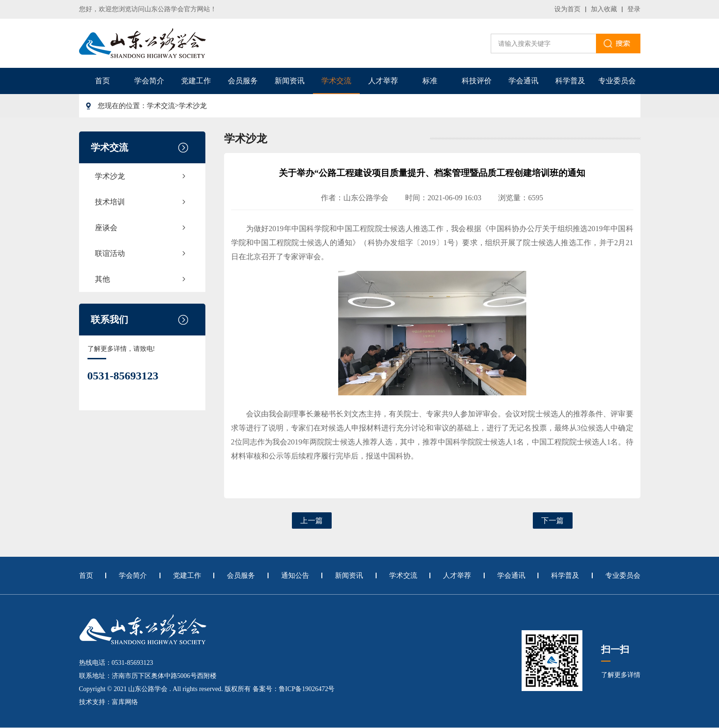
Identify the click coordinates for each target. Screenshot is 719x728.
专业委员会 (617, 81)
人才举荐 (383, 81)
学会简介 (149, 81)
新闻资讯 (290, 81)
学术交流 (336, 81)
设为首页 (567, 9)
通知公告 (295, 575)
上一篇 (312, 521)
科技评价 (477, 81)
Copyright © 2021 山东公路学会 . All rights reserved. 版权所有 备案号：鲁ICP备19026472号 (207, 689)
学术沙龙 (193, 106)
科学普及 (570, 81)
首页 (102, 81)
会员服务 (243, 81)
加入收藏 (604, 9)
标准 (430, 81)
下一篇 (552, 521)
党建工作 (196, 81)
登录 (634, 9)
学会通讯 (523, 81)
